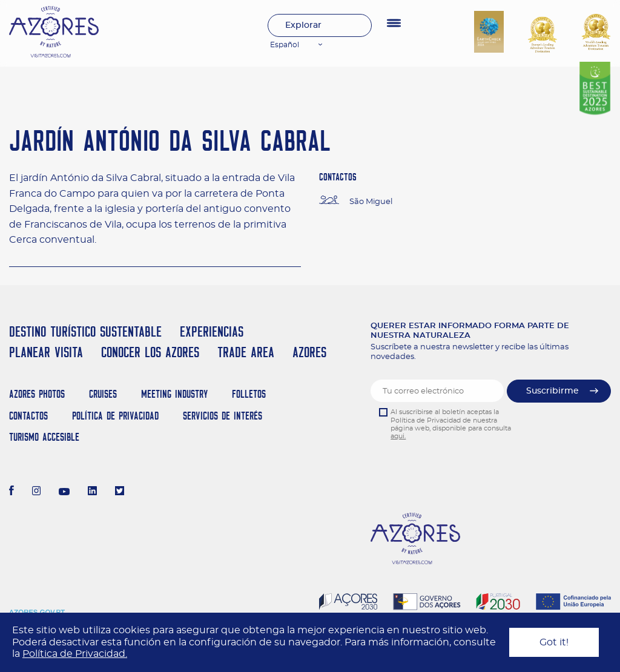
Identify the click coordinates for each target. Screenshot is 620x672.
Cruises (103, 394)
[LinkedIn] (92, 492)
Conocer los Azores (150, 352)
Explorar (303, 25)
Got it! (554, 642)
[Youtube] (64, 492)
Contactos (28, 416)
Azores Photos (37, 394)
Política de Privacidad (115, 416)
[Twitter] (120, 492)
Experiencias (212, 331)
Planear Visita (46, 352)
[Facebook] (12, 492)
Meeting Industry (174, 394)
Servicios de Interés (223, 416)
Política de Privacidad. (75, 654)
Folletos (249, 394)
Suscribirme (552, 391)
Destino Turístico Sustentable (85, 331)
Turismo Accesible (44, 437)
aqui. (398, 436)
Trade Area (246, 352)
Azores (309, 352)
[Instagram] (37, 492)
